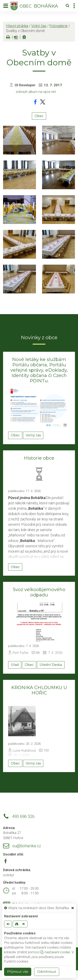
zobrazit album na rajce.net (36, 92)
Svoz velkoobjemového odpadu (39, 592)
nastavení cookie (55, 952)
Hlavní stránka (17, 26)
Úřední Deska (51, 665)
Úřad (15, 665)
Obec (39, 116)
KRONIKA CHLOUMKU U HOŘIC (39, 690)
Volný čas (39, 26)
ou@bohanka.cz (27, 846)
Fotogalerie (58, 26)
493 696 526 (23, 817)
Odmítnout (47, 972)
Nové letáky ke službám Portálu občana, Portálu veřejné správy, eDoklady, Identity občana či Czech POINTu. (39, 370)
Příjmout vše (18, 972)
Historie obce (39, 458)
